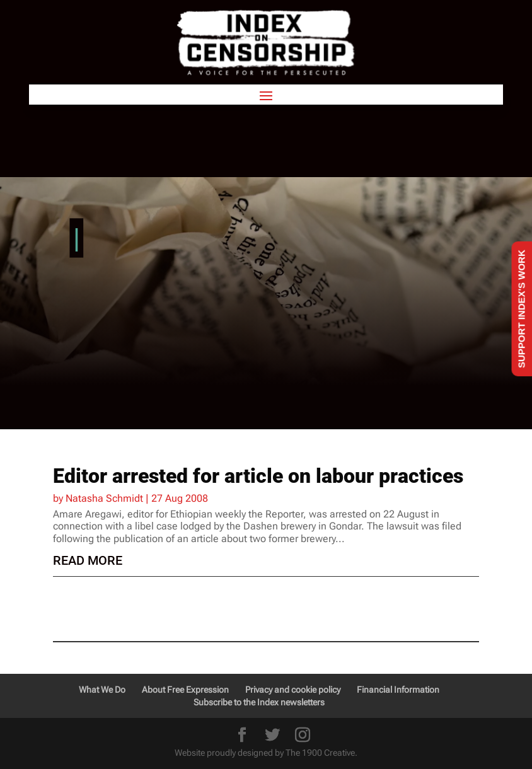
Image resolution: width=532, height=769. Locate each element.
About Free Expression (185, 690)
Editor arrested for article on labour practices (258, 476)
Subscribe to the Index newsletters (259, 702)
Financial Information (398, 690)
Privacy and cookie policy (293, 690)
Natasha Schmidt (104, 498)
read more (88, 560)
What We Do (102, 690)
